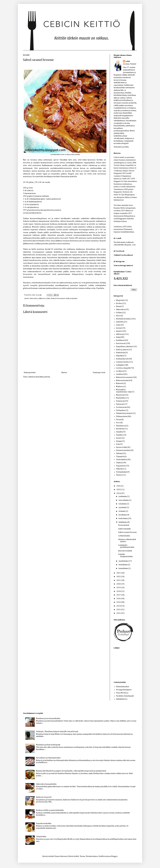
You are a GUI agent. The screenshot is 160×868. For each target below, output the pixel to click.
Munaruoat (120, 395)
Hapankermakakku (44, 823)
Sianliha (119, 435)
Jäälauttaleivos (122, 699)
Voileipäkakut (121, 472)
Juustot (119, 331)
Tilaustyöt (120, 457)
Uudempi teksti (30, 373)
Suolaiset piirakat (123, 450)
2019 (119, 588)
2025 (119, 490)
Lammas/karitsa (123, 362)
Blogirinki (120, 300)
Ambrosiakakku (124, 529)
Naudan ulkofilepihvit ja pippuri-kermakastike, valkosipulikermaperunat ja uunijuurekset (71, 771)
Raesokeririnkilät (125, 551)
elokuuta (122, 511)
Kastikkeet (120, 340)
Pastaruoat (120, 401)
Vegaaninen (121, 466)
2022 (119, 577)
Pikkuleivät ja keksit (124, 413)
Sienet (118, 438)
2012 (119, 613)
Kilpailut (119, 356)
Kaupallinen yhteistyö (124, 347)
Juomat (119, 328)
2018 (119, 591)
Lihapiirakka (41, 837)
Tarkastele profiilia (121, 147)
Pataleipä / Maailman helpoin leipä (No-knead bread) (57, 732)
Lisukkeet (120, 374)
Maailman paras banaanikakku (48, 718)
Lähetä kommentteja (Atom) (39, 377)
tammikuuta (123, 568)
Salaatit (119, 432)
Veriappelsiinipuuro (124, 690)
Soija (118, 444)
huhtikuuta (123, 522)
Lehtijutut (120, 365)
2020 (119, 584)
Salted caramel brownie (127, 532)
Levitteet (119, 371)
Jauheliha (120, 322)
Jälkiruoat (42, 298)
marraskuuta (124, 500)
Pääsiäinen (120, 426)
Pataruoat (120, 404)
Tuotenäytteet (121, 460)
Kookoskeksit (124, 525)
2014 (119, 606)
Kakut (48, 298)
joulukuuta (123, 496)
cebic (34, 295)
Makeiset (120, 383)
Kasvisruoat (121, 343)
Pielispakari (121, 410)
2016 (119, 599)
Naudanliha (121, 398)
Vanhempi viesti (99, 373)
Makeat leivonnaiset (58, 298)
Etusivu (64, 373)
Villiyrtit (119, 469)
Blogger (114, 856)
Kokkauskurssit (122, 359)
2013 (119, 610)
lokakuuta (123, 504)
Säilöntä (119, 453)
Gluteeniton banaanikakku (46, 784)
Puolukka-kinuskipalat (125, 696)
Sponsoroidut (121, 447)
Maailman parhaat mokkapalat (48, 745)
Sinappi (119, 441)
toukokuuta (123, 518)
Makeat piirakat (72, 298)
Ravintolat (120, 429)
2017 (119, 595)
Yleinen (119, 475)
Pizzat (118, 420)
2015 (119, 602)
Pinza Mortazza (122, 693)
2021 (119, 580)
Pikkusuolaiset (122, 416)
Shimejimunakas (123, 687)
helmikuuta (123, 565)
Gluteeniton (34, 298)
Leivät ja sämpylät (123, 368)
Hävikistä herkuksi (123, 319)
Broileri (119, 303)
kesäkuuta (123, 515)
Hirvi (118, 316)
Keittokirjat (120, 353)
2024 (119, 493)
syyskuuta (123, 507)
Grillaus (119, 313)
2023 (119, 573)
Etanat (118, 306)
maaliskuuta (123, 561)
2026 (119, 486)
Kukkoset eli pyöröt (44, 797)
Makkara (120, 387)
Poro (118, 423)
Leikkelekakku (124, 536)
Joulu (118, 325)
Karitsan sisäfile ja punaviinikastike (50, 810)
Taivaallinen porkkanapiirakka (48, 758)
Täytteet (119, 463)
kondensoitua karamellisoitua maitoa (45, 210)
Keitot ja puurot (122, 350)
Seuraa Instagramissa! (123, 266)
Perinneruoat (121, 407)
